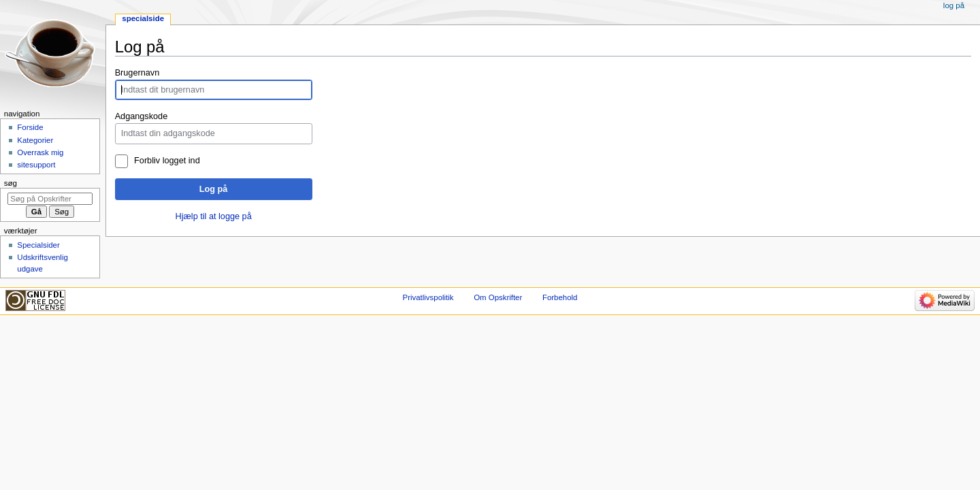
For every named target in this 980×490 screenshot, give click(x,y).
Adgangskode (142, 116)
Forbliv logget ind (167, 161)
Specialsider (38, 245)
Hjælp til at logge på (214, 216)
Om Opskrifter (498, 297)
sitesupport (36, 165)
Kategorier (35, 140)
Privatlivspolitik (428, 297)
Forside (30, 127)
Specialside (143, 18)
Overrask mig (40, 152)
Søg (11, 183)
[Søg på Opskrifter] (50, 199)
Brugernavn (137, 73)
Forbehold (560, 297)
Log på (214, 189)
